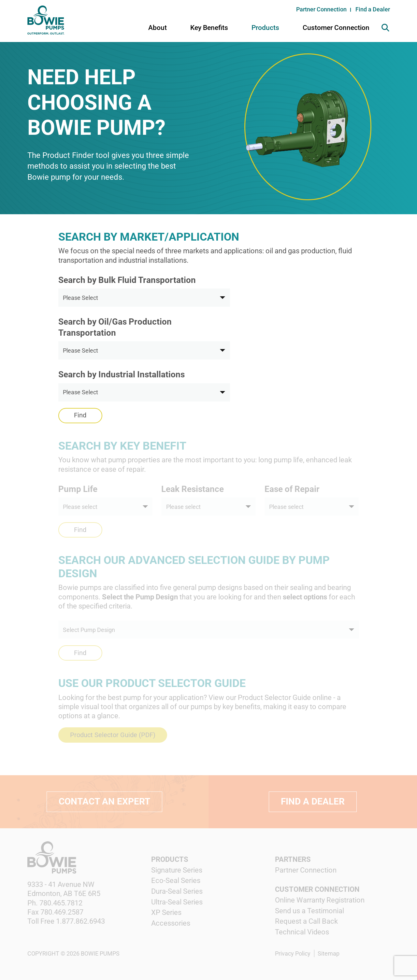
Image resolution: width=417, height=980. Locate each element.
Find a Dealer (373, 9)
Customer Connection (336, 28)
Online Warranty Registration (320, 900)
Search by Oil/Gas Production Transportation (115, 327)
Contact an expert (104, 801)
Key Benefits (209, 28)
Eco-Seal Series (176, 881)
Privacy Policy (293, 953)
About (158, 28)
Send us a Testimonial (309, 911)
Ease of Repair (292, 489)
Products (265, 28)
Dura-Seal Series (177, 891)
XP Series (166, 912)
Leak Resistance (193, 489)
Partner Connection (321, 9)
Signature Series (177, 870)
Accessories (171, 923)
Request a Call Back (306, 921)
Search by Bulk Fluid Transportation (127, 280)
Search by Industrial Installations (122, 374)
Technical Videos (302, 932)
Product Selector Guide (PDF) (113, 735)
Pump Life (78, 489)
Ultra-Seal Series (177, 902)
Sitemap (329, 953)
